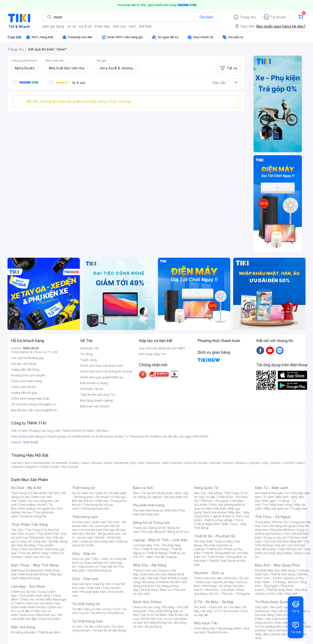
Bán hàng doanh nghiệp (97, 400)
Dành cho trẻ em (32, 549)
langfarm (32, 467)
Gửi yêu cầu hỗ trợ (24, 364)
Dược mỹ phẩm (50, 619)
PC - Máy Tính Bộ (152, 557)
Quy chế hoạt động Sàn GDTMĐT (162, 348)
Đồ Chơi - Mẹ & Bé (26, 488)
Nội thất (153, 578)
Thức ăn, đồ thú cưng (33, 553)
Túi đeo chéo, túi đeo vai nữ (91, 609)
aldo (166, 463)
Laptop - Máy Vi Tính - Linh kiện (160, 540)
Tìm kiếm (206, 17)
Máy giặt (269, 501)
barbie (74, 463)
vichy (56, 467)
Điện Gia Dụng (23, 627)
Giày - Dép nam (85, 579)
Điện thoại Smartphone (27, 570)
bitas (300, 463)
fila (64, 467)
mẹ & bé (85, 26)
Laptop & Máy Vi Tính (227, 516)
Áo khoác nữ (105, 497)
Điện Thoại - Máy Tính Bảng (35, 565)
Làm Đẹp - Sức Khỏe (28, 586)
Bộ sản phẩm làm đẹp (37, 617)
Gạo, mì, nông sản (34, 541)
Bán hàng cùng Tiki (152, 354)
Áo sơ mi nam (99, 526)
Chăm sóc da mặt (23, 592)
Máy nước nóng (281, 505)
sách (132, 26)
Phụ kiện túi (116, 613)
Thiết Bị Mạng (157, 553)
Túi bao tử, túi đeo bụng (109, 630)
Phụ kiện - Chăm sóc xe (211, 607)
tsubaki (74, 467)
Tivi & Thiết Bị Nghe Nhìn (219, 522)
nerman (215, 463)
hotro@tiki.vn (47, 404)
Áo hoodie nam (91, 530)
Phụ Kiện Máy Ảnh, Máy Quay (275, 570)
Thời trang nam (85, 517)
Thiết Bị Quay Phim (280, 590)
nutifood (190, 463)
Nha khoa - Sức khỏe (220, 590)
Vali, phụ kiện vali (176, 497)
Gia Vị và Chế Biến (154, 615)
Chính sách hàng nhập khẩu (30, 399)
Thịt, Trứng (33, 530)
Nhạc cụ (166, 590)
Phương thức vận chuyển (28, 375)
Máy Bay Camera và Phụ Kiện (281, 592)
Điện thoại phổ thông (33, 574)
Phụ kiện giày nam (93, 592)
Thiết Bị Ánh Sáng (282, 574)
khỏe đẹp (102, 26)
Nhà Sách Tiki (206, 623)
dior (27, 463)
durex (108, 463)
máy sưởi (261, 607)
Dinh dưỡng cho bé (33, 505)
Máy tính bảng (30, 578)
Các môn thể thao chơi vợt (282, 543)
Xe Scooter (231, 611)
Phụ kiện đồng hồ (153, 532)
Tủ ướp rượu (299, 509)
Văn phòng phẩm (229, 628)
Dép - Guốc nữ (103, 559)
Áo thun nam (81, 522)
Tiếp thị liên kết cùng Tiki (98, 395)
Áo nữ (76, 493)
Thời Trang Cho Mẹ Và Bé (29, 493)
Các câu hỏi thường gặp (28, 358)
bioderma (122, 463)
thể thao (145, 26)
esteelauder (41, 463)
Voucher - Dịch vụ (209, 573)
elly (133, 463)
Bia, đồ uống (27, 545)
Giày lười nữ (108, 567)
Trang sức (140, 528)
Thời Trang (231, 493)
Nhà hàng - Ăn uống (217, 586)
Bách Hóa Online (147, 602)
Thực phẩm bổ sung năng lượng (283, 551)
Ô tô (218, 611)
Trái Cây (17, 530)
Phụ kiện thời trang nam (159, 512)
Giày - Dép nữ (84, 553)
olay (265, 463)
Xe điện (235, 607)
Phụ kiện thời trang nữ (148, 510)
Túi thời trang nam (87, 621)
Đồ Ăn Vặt (148, 619)
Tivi (265, 505)
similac (276, 463)
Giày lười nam (81, 584)
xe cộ (71, 26)
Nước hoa (27, 615)
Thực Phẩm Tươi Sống (29, 524)
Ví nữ (117, 609)
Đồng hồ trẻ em (178, 532)
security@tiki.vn (46, 410)
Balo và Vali (143, 488)
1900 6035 (30, 442)
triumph (177, 463)
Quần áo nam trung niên (97, 541)
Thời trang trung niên (95, 509)
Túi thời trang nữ (86, 604)
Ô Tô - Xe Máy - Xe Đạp (214, 602)
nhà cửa (119, 26)
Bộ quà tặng (153, 626)
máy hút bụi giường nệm (281, 625)
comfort (289, 463)
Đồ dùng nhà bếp (23, 632)
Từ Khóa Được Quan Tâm (276, 602)
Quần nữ (101, 493)
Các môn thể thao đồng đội (283, 541)
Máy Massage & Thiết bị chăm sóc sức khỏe (39, 601)
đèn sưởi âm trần (275, 634)
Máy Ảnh (291, 594)
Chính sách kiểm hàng (26, 381)
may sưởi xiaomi (276, 619)
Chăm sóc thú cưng (147, 607)
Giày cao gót (81, 559)
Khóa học (231, 578)
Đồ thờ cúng (149, 590)
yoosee (254, 463)
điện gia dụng (53, 26)
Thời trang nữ (83, 488)
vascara (17, 463)
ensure (97, 463)
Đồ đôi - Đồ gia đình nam (103, 534)
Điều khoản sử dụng (94, 383)
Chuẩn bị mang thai (33, 516)
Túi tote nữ (98, 613)
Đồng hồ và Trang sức (151, 523)
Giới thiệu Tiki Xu (92, 389)
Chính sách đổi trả (23, 387)
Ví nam (77, 626)
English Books (218, 632)
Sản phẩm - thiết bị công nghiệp (222, 518)
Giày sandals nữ (96, 563)
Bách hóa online (215, 512)
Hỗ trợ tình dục (46, 615)
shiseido (17, 467)
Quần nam (99, 522)
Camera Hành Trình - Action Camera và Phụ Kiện (282, 578)
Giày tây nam (102, 584)
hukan (45, 467)
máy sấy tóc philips (285, 611)
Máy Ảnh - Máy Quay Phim (277, 565)
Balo (136, 493)
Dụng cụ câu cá (275, 538)
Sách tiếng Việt (204, 628)
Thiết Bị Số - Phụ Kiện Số (215, 536)
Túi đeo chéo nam (97, 626)
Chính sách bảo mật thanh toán (102, 366)
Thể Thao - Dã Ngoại (273, 517)
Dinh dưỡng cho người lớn (37, 509)
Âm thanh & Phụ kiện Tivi (272, 493)
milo (141, 463)
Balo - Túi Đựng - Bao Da (281, 582)
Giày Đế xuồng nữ (99, 570)
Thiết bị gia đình (49, 632)
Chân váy (102, 501)
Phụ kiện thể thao (282, 530)
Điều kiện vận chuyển (95, 406)
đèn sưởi (276, 607)
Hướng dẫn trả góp (24, 393)
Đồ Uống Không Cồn (158, 623)
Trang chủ (248, 17)
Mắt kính (171, 510)
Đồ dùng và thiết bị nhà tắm (161, 582)
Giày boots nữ (88, 567)
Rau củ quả (26, 534)
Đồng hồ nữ (157, 528)
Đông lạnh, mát (41, 538)
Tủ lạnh (268, 497)
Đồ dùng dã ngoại (283, 526)
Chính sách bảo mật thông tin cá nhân (106, 371)
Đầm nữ (88, 493)
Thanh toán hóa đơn (208, 578)
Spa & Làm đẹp (224, 582)
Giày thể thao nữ (290, 549)
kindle (203, 463)
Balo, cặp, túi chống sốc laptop (161, 495)
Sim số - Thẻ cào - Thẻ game (229, 594)
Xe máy (207, 611)
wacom (228, 463)
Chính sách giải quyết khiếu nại (102, 377)
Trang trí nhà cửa (145, 570)
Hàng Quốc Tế (206, 488)
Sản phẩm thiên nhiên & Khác (36, 605)
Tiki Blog (86, 354)
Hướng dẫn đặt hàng (25, 370)
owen (85, 463)
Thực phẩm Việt (48, 534)
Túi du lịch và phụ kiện (157, 493)
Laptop (172, 557)
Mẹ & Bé (220, 509)
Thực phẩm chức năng (34, 596)
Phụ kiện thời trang (149, 505)
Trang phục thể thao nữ (271, 522)
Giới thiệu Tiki (89, 348)
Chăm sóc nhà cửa (37, 557)
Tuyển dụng (88, 360)
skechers (153, 463)
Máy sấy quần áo (276, 509)
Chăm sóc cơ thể (32, 599)
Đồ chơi (54, 493)
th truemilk (60, 463)
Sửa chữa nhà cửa (153, 574)
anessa (241, 463)
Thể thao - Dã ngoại (214, 501)
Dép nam (94, 588)
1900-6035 (31, 348)
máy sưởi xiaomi (286, 623)
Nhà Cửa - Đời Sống (150, 565)
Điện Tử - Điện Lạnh (272, 488)
